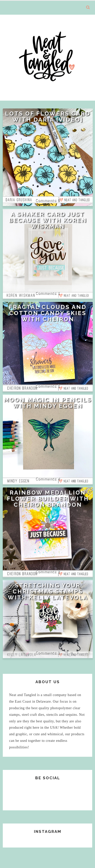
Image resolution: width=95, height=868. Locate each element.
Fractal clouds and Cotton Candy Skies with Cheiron (48, 313)
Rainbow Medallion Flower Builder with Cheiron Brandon (48, 499)
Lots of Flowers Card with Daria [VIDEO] (48, 117)
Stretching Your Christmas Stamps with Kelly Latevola (48, 591)
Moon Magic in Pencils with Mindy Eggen (48, 403)
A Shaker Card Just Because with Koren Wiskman (48, 220)
